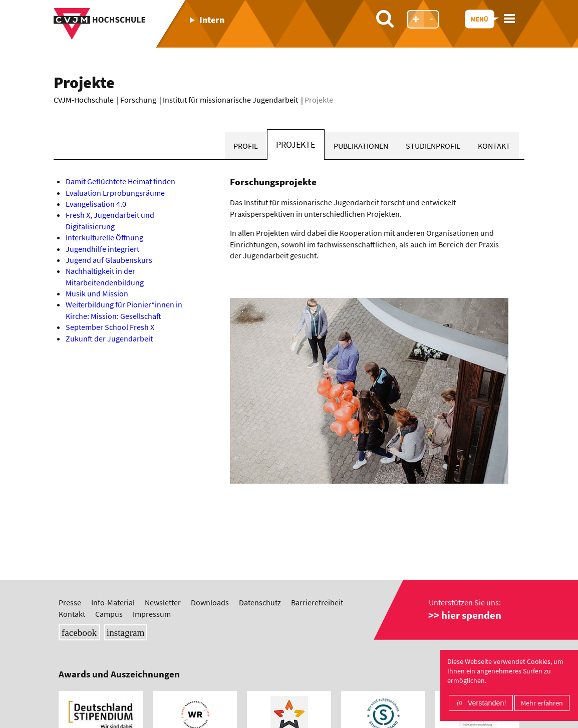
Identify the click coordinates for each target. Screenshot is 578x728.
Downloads (210, 602)
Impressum (152, 614)
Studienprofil (433, 146)
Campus (109, 614)
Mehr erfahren (542, 703)
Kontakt (494, 146)
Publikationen (361, 146)
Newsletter (163, 602)
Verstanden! (487, 703)
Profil (246, 146)
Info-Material (113, 602)
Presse (70, 602)
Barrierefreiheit (317, 602)
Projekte (296, 145)
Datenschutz (260, 602)
